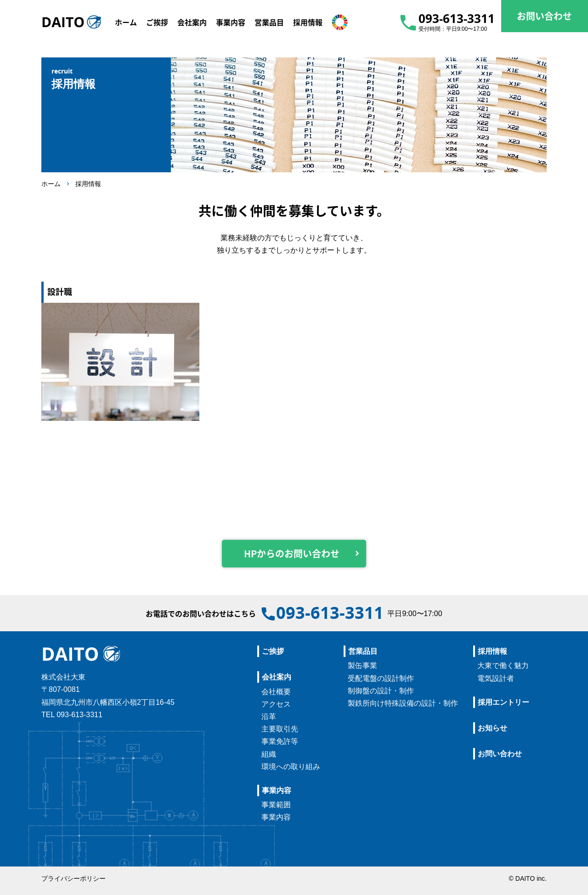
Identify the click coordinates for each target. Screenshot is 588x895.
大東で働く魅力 (503, 666)
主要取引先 (280, 729)
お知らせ (492, 728)
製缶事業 (362, 666)
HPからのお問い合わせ (292, 553)
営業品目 (363, 651)
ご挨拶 (273, 651)
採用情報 (88, 184)
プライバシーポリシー (73, 878)
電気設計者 (496, 678)
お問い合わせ (500, 754)
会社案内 (277, 677)
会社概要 (276, 692)
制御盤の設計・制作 (381, 691)
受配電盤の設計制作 (381, 678)
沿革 (269, 717)
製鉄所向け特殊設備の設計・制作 (403, 703)
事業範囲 (276, 805)
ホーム (51, 184)
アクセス (276, 704)
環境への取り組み (291, 767)
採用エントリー (503, 702)
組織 (269, 754)
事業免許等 (280, 741)
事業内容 (277, 790)
